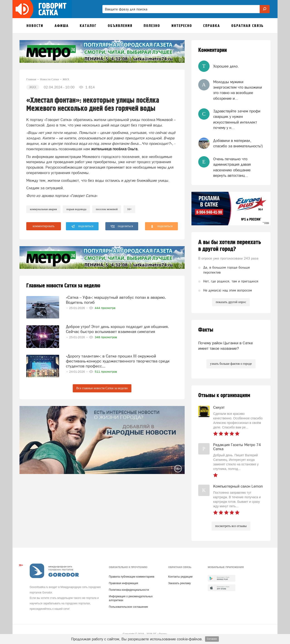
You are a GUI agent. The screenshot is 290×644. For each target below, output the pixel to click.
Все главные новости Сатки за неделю (102, 388)
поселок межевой (107, 209)
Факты (206, 330)
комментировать (44, 226)
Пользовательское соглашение (128, 607)
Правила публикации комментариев (132, 577)
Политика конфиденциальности (129, 590)
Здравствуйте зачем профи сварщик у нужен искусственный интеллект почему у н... (237, 119)
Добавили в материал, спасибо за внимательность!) (238, 143)
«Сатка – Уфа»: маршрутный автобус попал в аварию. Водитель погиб (116, 300)
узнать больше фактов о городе (231, 364)
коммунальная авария (43, 209)
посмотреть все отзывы (231, 526)
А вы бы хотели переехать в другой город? (230, 246)
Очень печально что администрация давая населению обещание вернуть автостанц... (232, 167)
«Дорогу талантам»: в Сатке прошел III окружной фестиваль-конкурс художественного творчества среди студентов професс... (118, 361)
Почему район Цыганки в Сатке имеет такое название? (226, 346)
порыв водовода (76, 209)
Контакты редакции (180, 577)
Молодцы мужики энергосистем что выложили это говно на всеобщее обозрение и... (238, 90)
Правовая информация (123, 583)
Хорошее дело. (226, 66)
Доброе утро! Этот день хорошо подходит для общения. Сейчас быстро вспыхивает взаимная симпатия (117, 329)
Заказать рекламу (179, 583)
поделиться (82, 226)
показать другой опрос (231, 302)
